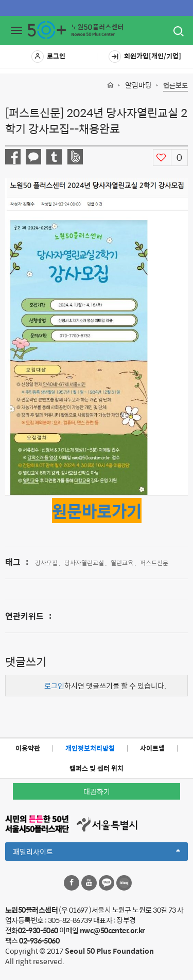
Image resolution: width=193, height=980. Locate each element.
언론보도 (176, 86)
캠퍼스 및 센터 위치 (97, 768)
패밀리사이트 (97, 853)
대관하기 (97, 791)
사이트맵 (152, 748)
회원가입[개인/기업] (145, 57)
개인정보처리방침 (90, 748)
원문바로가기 (97, 511)
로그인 (48, 57)
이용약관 (28, 748)
